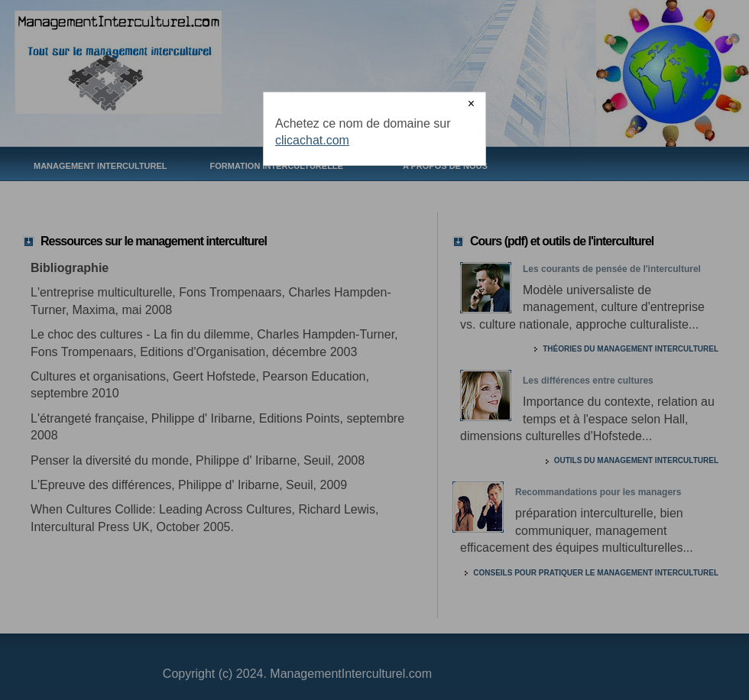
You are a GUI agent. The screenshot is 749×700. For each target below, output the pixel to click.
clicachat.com (312, 140)
